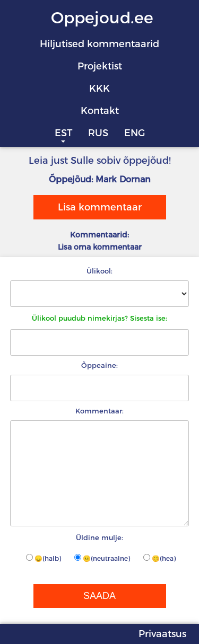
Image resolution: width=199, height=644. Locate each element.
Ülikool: (99, 271)
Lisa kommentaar (100, 207)
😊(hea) (159, 558)
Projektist (100, 66)
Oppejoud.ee (102, 18)
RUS (98, 133)
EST (63, 133)
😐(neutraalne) (102, 558)
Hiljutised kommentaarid (99, 44)
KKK (99, 89)
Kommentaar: (99, 411)
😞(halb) (44, 558)
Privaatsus (162, 634)
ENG (135, 133)
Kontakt (100, 111)
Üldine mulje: (99, 537)
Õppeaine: (99, 365)
